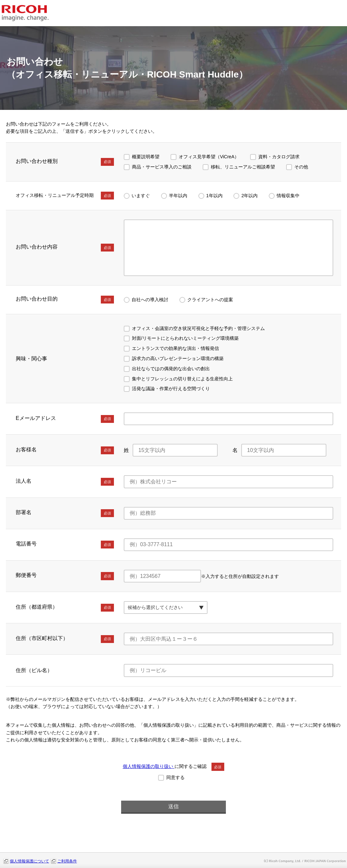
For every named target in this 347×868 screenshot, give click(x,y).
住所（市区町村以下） (65, 639)
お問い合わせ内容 (65, 248)
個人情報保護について (29, 861)
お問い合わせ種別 (65, 162)
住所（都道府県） (65, 608)
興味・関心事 (31, 359)
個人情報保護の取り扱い (149, 766)
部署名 (65, 513)
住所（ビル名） (34, 670)
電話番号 (65, 545)
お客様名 (65, 450)
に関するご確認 (173, 766)
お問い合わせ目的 (65, 300)
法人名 (65, 482)
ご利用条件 (67, 861)
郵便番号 (65, 576)
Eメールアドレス (65, 419)
